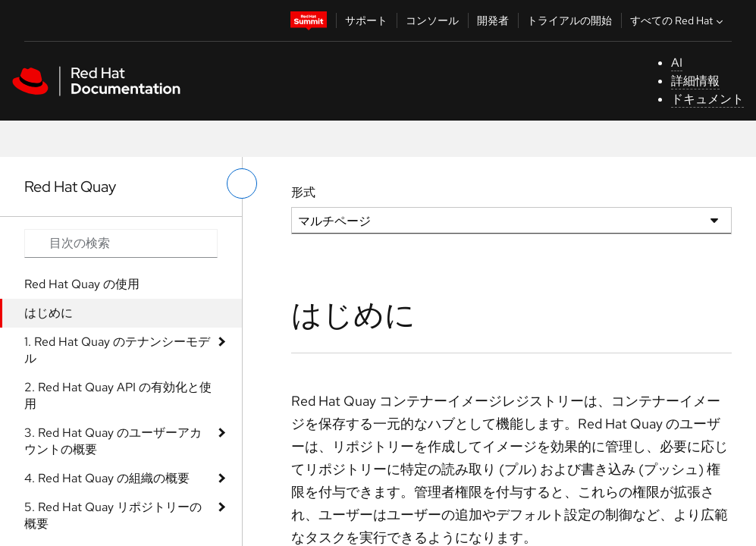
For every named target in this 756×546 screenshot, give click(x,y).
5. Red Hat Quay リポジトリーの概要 (113, 515)
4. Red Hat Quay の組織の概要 (107, 478)
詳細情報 (695, 81)
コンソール (432, 20)
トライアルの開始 (569, 20)
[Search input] (121, 243)
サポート (366, 20)
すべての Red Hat (678, 20)
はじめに (49, 313)
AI (677, 63)
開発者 (493, 20)
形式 (303, 192)
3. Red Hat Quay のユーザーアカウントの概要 (113, 441)
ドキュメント (707, 99)
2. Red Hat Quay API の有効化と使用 (118, 395)
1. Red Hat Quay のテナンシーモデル (117, 350)
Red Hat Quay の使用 (82, 284)
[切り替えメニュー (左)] (242, 184)
